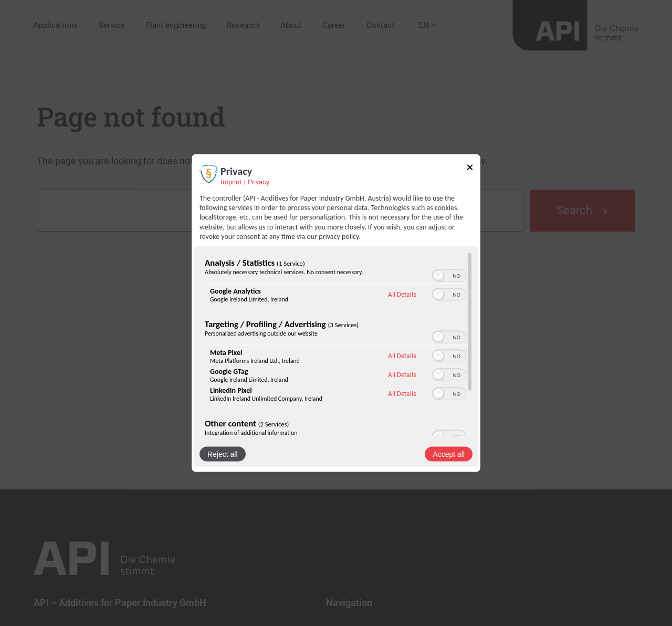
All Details (402, 295)
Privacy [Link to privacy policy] (259, 182)
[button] (438, 275)
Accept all (449, 454)
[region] (336, 343)
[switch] (449, 275)
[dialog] (336, 313)
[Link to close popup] (470, 169)
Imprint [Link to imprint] (231, 182)
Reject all (223, 454)
